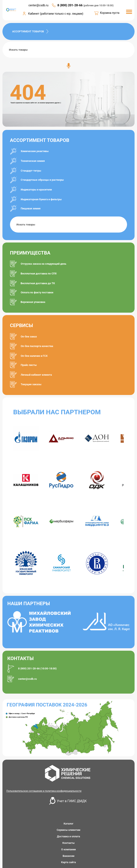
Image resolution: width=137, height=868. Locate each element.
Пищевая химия (31, 208)
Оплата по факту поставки (37, 292)
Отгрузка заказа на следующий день (44, 264)
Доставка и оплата (68, 836)
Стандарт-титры (31, 171)
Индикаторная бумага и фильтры (41, 199)
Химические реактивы (35, 151)
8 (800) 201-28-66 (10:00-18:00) (37, 668)
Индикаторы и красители (36, 190)
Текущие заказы (31, 384)
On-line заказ (29, 337)
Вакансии (69, 856)
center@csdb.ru (27, 679)
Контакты (69, 843)
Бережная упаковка (33, 302)
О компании (69, 849)
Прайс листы (29, 365)
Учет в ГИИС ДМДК (72, 801)
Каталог (68, 824)
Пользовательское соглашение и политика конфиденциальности (44, 791)
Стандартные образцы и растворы (42, 180)
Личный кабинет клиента (36, 375)
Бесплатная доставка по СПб (39, 274)
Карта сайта (68, 862)
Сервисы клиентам (68, 830)
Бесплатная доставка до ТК (38, 283)
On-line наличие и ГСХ (34, 356)
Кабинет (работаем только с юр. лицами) (56, 14)
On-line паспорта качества (37, 346)
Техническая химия (33, 161)
